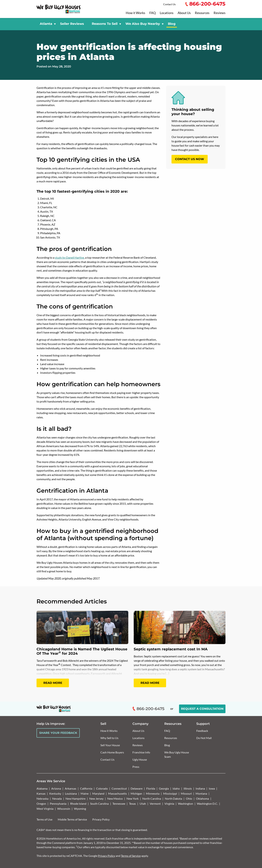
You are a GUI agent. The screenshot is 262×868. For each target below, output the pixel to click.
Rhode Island (78, 804)
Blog (172, 24)
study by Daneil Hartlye (69, 257)
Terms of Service (131, 856)
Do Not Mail (204, 738)
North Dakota (173, 798)
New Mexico (115, 798)
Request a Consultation (202, 709)
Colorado (102, 788)
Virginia (169, 804)
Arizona (56, 788)
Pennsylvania (58, 804)
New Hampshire (75, 798)
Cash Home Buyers (112, 752)
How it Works (135, 13)
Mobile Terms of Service (72, 819)
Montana (201, 793)
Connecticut (119, 788)
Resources (202, 13)
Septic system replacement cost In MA (171, 649)
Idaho (176, 788)
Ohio (189, 798)
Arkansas (71, 788)
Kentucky (55, 793)
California (86, 788)
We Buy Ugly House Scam (177, 754)
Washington (186, 804)
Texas (132, 804)
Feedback (202, 731)
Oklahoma (202, 798)
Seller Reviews (72, 24)
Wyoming (80, 809)
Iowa (212, 788)
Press (136, 767)
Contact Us (169, 4)
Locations (167, 13)
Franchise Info (141, 752)
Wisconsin (64, 809)
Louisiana (71, 793)
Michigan (136, 793)
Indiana (200, 788)
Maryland (98, 793)
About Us (184, 13)
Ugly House (140, 759)
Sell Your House (110, 745)
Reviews (220, 13)
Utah (143, 804)
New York (133, 798)
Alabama (42, 788)
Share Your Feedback (58, 733)
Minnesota (153, 793)
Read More (53, 683)
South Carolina (99, 804)
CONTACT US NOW (190, 159)
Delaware (137, 788)
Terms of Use (44, 819)
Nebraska (42, 798)
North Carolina (152, 798)
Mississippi (170, 793)
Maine (85, 793)
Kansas (41, 793)
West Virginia (45, 809)
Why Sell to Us (109, 738)
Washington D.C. (207, 804)
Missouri (186, 793)
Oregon (41, 804)
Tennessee (119, 804)
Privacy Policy (101, 819)
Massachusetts (118, 793)
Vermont (155, 804)
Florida (151, 788)
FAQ (153, 13)
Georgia (164, 788)
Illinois (188, 788)
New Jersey (96, 798)
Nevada (57, 798)
